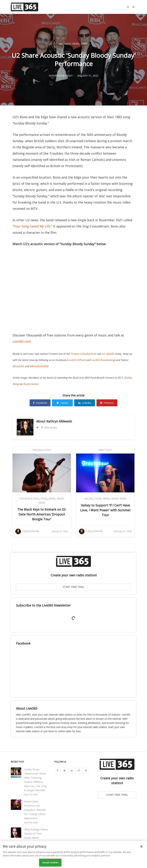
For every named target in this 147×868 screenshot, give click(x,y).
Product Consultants (82, 354)
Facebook (40, 403)
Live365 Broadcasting (103, 360)
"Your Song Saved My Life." (32, 226)
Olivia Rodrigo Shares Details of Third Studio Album (36, 834)
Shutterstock (30, 384)
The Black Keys (29, 499)
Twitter (62, 403)
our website (108, 354)
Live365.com (22, 341)
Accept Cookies (50, 862)
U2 (61, 44)
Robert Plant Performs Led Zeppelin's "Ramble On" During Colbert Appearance (35, 810)
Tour (44, 499)
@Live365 (19, 366)
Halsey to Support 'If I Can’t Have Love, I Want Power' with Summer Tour (105, 510)
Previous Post (42, 450)
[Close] (141, 846)
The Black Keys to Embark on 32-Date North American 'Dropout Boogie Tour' (42, 514)
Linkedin (85, 403)
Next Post (105, 450)
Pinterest (107, 403)
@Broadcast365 (38, 366)
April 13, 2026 (31, 795)
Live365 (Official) (76, 360)
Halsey (89, 499)
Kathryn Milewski (59, 421)
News (84, 44)
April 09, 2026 (31, 822)
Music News (72, 44)
